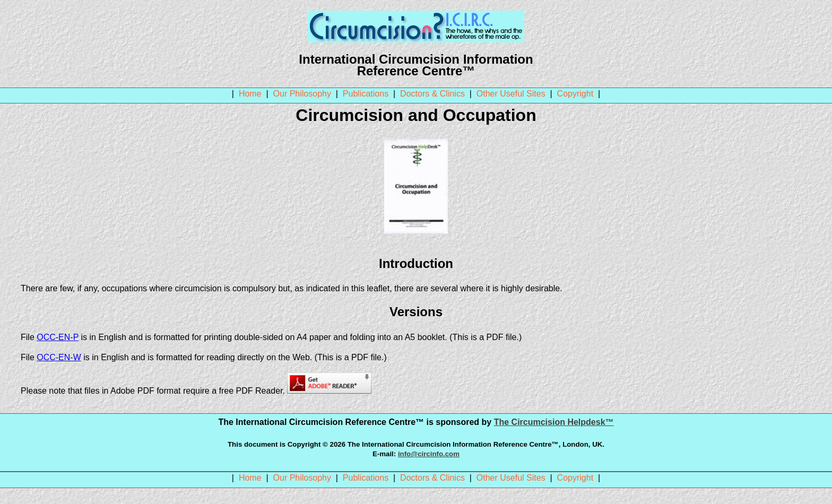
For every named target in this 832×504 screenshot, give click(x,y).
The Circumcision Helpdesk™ (554, 422)
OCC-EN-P (58, 337)
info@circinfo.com (429, 454)
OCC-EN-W (59, 357)
